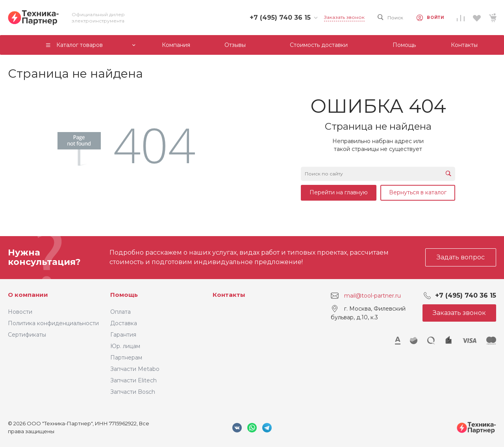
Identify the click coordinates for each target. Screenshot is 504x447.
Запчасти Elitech (133, 380)
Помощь (124, 295)
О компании (28, 295)
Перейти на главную (339, 192)
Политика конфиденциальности (53, 323)
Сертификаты (27, 335)
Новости (20, 312)
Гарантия (123, 335)
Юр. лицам (125, 346)
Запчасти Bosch (133, 392)
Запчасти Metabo (135, 369)
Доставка (124, 323)
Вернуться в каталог (418, 192)
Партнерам (126, 358)
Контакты (229, 295)
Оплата (120, 312)
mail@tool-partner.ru (372, 296)
